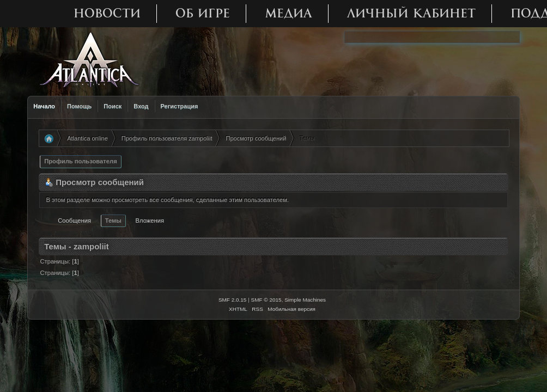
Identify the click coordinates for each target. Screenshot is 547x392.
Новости (107, 13)
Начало (44, 106)
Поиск (113, 106)
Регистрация (180, 106)
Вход (141, 106)
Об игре (203, 13)
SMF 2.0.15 (233, 300)
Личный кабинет (411, 13)
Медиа (288, 13)
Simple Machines (305, 300)
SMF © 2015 (266, 300)
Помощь (79, 106)
